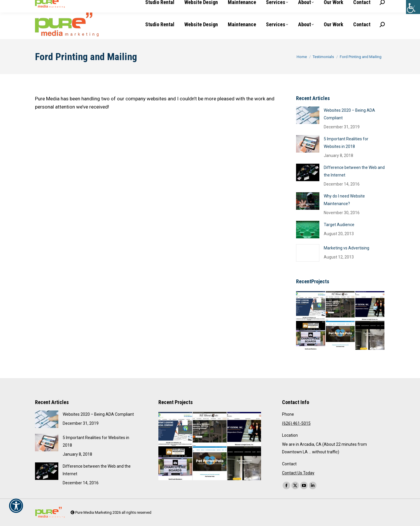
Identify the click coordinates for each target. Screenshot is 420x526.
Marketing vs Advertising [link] (346, 248)
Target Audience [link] (339, 225)
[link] (413, 7)
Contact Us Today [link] (298, 473)
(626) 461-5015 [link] (53, 5)
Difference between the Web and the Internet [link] (354, 171)
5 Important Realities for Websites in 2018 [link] (346, 143)
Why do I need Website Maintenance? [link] (344, 200)
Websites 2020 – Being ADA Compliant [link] (349, 114)
